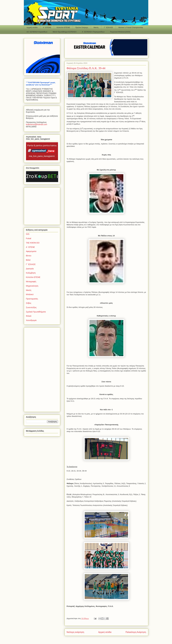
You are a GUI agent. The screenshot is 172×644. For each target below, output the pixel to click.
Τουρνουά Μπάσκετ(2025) (120, 32)
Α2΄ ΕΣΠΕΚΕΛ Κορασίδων (37, 32)
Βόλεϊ (28, 260)
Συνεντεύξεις (31, 307)
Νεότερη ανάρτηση (75, 632)
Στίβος (29, 303)
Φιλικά (29, 316)
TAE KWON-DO (33, 243)
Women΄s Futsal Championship (131, 27)
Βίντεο (29, 256)
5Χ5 (28, 234)
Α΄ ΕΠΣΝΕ (47, 27)
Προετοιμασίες (32, 299)
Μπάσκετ (30, 294)
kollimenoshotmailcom (37, 124)
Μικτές (96, 27)
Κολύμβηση (31, 273)
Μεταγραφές (31, 282)
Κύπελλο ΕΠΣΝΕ (63, 27)
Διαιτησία (30, 269)
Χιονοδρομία (31, 320)
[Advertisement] (43, 205)
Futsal (29, 238)
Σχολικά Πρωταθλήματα (36, 312)
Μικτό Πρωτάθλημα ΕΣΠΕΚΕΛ (65, 32)
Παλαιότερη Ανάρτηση (136, 632)
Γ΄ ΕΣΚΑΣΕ (109, 27)
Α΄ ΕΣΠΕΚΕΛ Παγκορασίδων (93, 32)
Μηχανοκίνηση (32, 286)
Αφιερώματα (31, 251)
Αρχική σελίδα (32, 27)
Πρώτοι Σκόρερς (82, 27)
